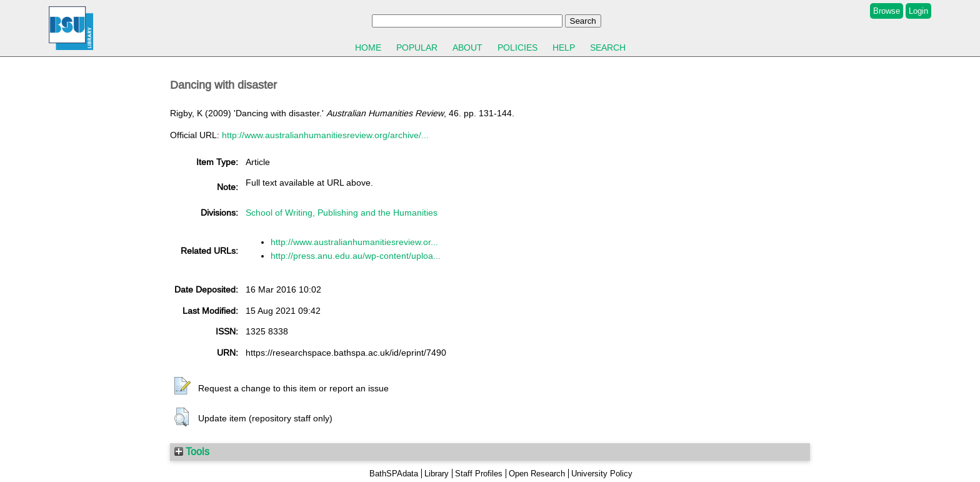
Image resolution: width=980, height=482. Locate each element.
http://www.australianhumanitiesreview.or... (354, 242)
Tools (192, 451)
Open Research (537, 474)
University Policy (602, 474)
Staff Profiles (479, 474)
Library (437, 474)
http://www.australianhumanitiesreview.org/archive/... (325, 135)
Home (368, 48)
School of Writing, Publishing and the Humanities (342, 213)
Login (918, 11)
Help (564, 48)
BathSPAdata (394, 474)
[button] (182, 386)
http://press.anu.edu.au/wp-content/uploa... (356, 256)
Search (608, 48)
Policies (517, 48)
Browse (887, 11)
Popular (417, 48)
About (467, 48)
